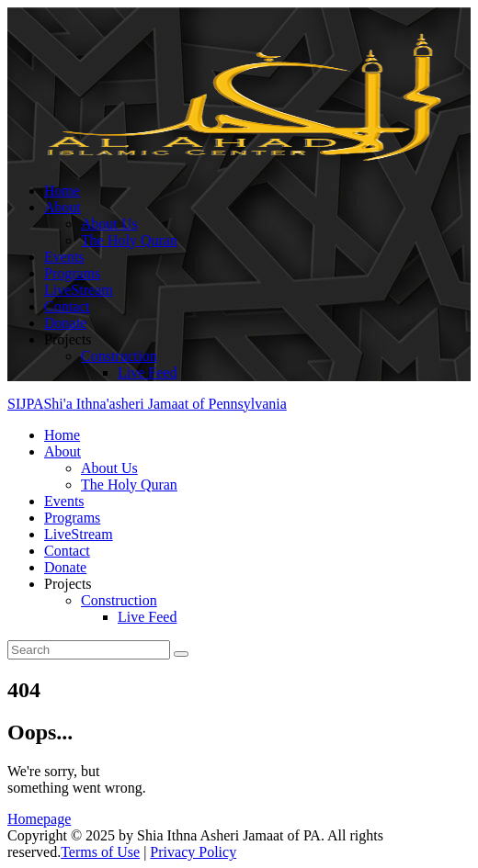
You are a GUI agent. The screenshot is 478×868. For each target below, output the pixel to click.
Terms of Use (100, 852)
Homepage (39, 819)
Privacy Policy (193, 852)
